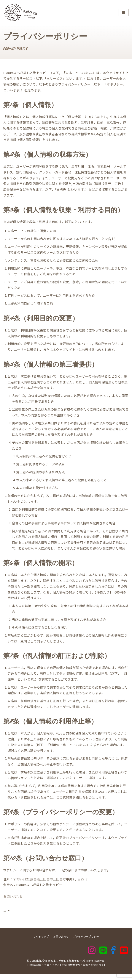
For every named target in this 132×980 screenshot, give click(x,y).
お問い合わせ (13, 902)
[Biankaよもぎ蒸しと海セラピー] (20, 12)
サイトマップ (41, 942)
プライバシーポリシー (86, 942)
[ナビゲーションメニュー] (124, 13)
